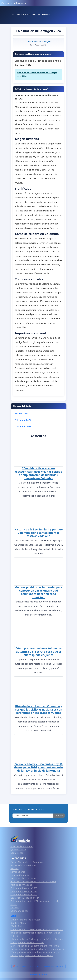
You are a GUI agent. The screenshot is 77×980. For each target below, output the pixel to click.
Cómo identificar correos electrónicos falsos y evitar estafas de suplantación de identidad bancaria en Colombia (39, 473)
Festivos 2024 (21, 413)
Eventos (15, 867)
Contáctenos (17, 852)
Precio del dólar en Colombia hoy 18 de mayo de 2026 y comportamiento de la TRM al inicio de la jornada (38, 766)
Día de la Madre (19, 922)
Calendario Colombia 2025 (24, 887)
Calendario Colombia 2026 (24, 890)
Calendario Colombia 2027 (24, 893)
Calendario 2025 (23, 427)
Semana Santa (18, 871)
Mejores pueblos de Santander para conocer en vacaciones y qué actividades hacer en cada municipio (38, 591)
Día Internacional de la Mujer (25, 918)
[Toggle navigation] (74, 3)
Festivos (15, 906)
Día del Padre (17, 925)
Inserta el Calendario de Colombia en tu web (33, 880)
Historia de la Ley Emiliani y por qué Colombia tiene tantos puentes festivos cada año (38, 532)
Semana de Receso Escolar (24, 864)
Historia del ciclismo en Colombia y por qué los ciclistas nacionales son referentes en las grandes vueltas (38, 708)
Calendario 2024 (23, 420)
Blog (13, 915)
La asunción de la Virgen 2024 (39, 31)
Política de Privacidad (21, 884)
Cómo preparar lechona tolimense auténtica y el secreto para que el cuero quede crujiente (39, 651)
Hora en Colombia (20, 874)
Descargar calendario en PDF (25, 897)
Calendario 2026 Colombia (38, 973)
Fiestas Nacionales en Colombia (27, 861)
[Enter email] (33, 814)
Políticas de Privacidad (22, 845)
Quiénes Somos (18, 848)
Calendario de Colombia (14, 3)
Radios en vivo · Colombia (24, 877)
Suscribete (59, 814)
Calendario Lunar (19, 910)
